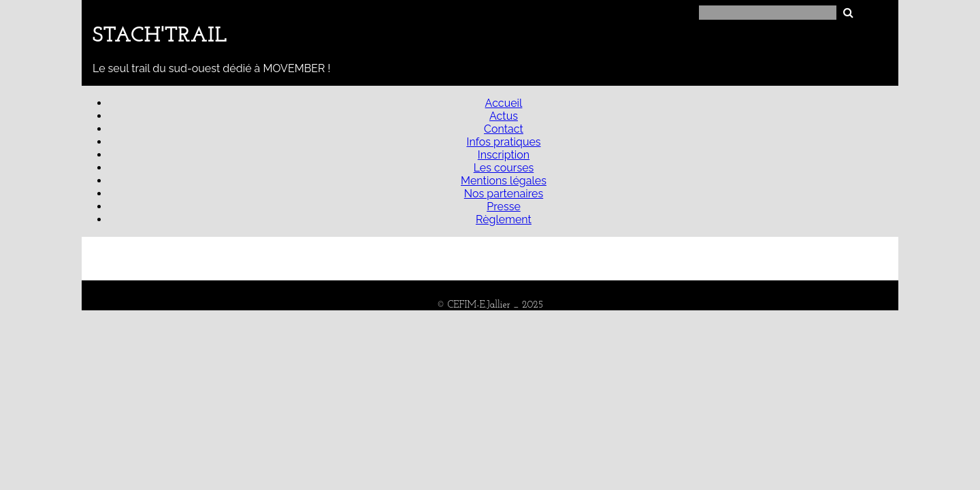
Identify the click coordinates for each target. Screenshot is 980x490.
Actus (504, 116)
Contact (504, 129)
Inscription (504, 155)
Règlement (504, 219)
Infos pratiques (503, 142)
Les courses (504, 168)
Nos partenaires (504, 194)
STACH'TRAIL (160, 36)
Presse (504, 207)
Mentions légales (504, 181)
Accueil (504, 103)
